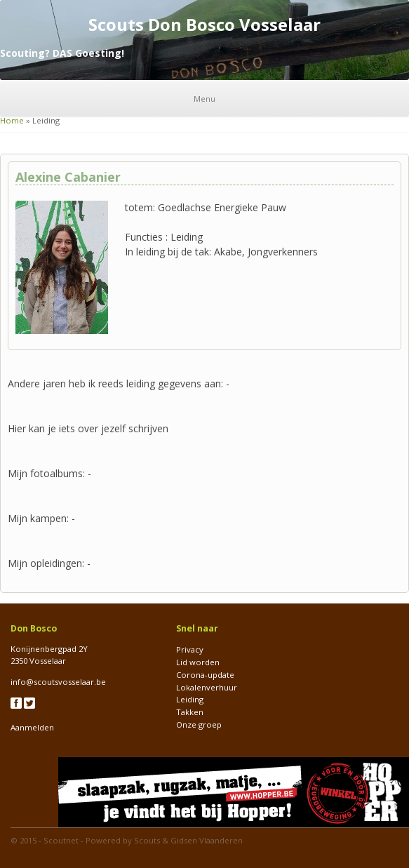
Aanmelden (32, 727)
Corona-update (205, 675)
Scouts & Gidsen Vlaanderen (188, 840)
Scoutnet (61, 840)
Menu (204, 99)
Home (12, 120)
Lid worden (198, 662)
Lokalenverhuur (207, 687)
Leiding (190, 699)
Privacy (190, 649)
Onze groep (199, 725)
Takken (190, 712)
